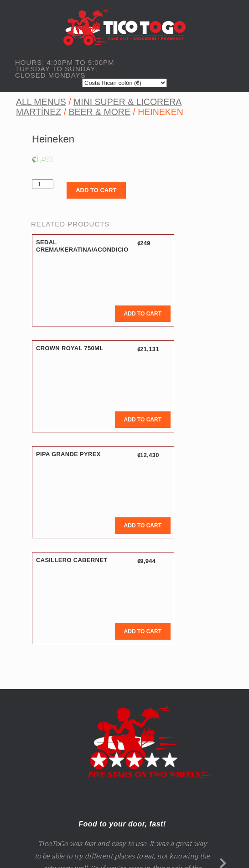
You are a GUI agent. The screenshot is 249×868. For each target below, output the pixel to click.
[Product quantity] (43, 184)
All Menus (41, 102)
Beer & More (99, 112)
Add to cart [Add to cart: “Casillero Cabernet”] (143, 631)
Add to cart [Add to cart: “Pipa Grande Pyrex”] (143, 526)
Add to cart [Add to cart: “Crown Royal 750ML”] (143, 420)
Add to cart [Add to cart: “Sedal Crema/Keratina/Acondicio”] (143, 314)
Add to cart (96, 190)
